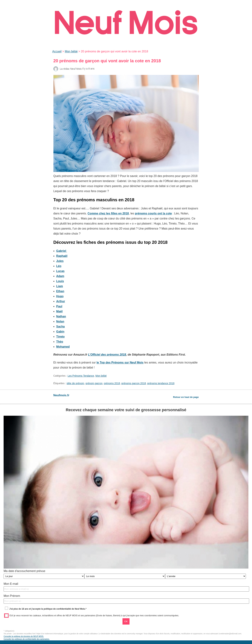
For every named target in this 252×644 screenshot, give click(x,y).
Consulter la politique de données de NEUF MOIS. (24, 636)
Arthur (61, 301)
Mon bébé (71, 51)
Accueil (57, 51)
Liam (60, 286)
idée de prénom (75, 383)
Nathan (61, 316)
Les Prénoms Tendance (81, 376)
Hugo (60, 296)
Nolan (60, 321)
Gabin (60, 332)
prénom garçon (94, 383)
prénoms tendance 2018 (161, 383)
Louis (60, 281)
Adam (60, 276)
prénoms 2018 (112, 383)
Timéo (61, 337)
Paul (59, 306)
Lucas (60, 271)
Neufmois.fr (61, 395)
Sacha (61, 327)
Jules (60, 261)
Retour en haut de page (186, 397)
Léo (59, 266)
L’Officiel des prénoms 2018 (107, 355)
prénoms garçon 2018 (134, 383)
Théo (60, 342)
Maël (60, 311)
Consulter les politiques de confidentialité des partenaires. (27, 639)
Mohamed (63, 347)
